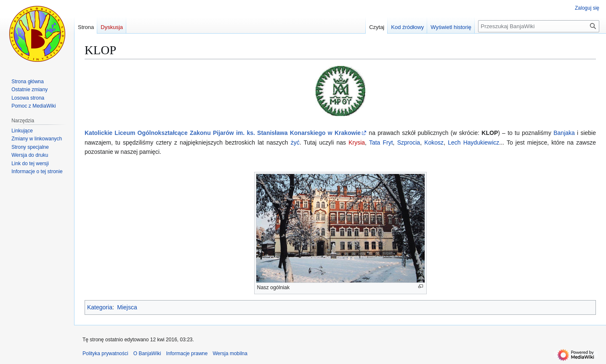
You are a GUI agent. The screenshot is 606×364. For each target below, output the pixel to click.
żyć (295, 142)
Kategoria (100, 307)
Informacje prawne (187, 353)
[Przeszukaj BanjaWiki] (539, 26)
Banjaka (564, 133)
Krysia (357, 142)
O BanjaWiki (147, 353)
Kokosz (434, 142)
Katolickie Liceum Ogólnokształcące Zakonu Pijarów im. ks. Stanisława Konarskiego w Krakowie (223, 133)
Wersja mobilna (230, 353)
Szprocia (409, 142)
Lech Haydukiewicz (473, 142)
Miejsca (127, 307)
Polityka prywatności (105, 353)
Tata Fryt (381, 142)
